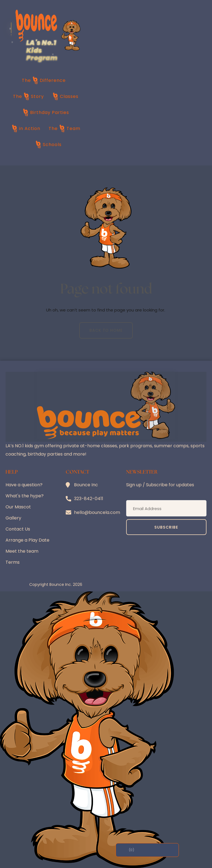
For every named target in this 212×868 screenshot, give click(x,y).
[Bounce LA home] (36, 26)
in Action (26, 129)
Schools (48, 145)
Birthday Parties (46, 113)
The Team (64, 129)
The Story (28, 97)
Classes (65, 97)
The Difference (44, 80)
